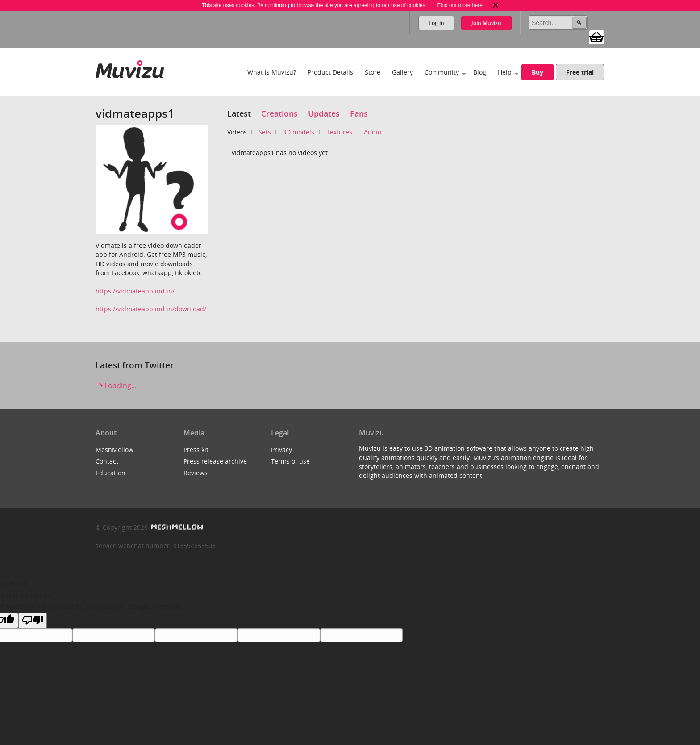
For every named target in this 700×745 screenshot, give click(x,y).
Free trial (580, 72)
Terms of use (290, 461)
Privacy (281, 450)
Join (486, 23)
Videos (237, 132)
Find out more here (460, 5)
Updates (324, 113)
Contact (107, 461)
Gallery (402, 72)
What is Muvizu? (272, 72)
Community (442, 72)
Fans (359, 113)
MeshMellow (115, 450)
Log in (436, 23)
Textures (339, 132)
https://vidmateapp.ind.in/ (135, 291)
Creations (279, 113)
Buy (537, 72)
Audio (373, 132)
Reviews (196, 473)
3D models (298, 132)
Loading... (116, 385)
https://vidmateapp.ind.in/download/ (151, 309)
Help (505, 72)
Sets (265, 132)
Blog (480, 72)
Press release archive (215, 461)
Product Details (330, 72)
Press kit (196, 450)
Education (110, 473)
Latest (239, 113)
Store (373, 72)
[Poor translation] (33, 620)
